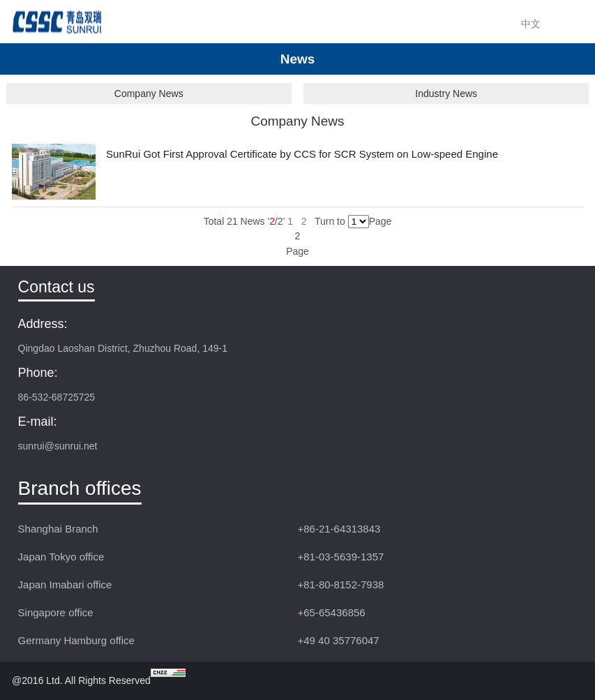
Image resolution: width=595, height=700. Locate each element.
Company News (149, 94)
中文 (531, 24)
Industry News (446, 94)
